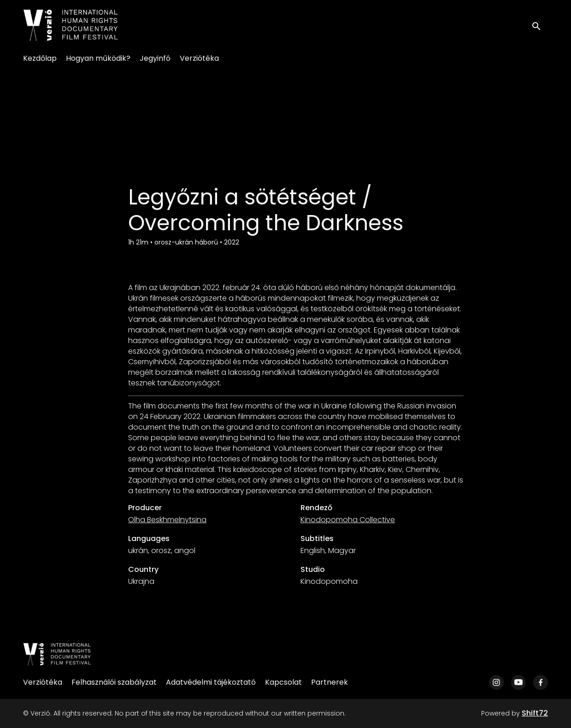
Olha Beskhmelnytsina (167, 520)
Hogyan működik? (98, 58)
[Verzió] (57, 654)
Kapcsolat (283, 682)
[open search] (540, 25)
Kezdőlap (40, 58)
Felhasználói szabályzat (114, 682)
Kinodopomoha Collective (348, 520)
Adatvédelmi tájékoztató (211, 682)
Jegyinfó (155, 58)
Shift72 (535, 713)
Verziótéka (199, 58)
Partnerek (330, 682)
